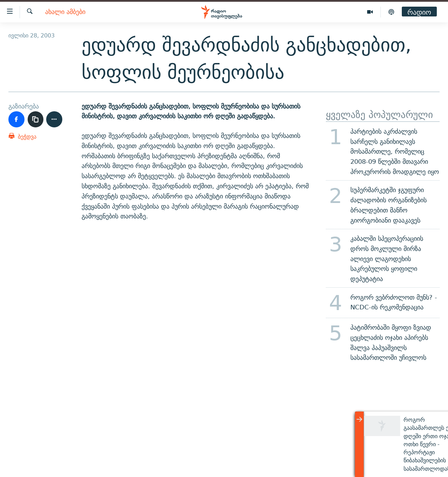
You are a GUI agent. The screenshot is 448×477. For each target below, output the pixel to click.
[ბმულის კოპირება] (36, 119)
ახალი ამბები (65, 12)
